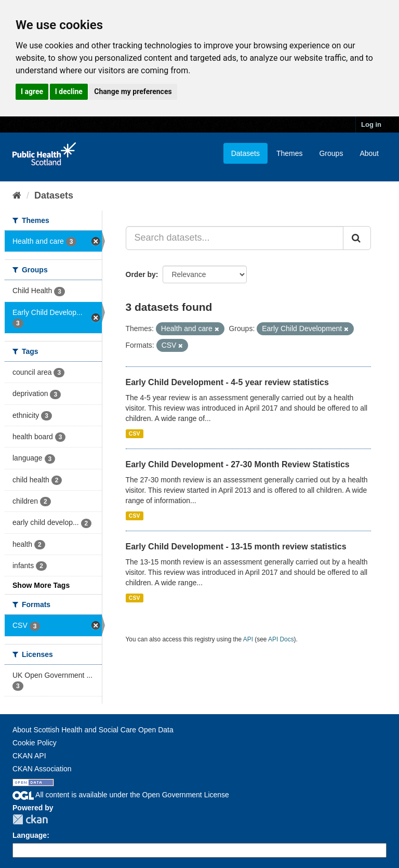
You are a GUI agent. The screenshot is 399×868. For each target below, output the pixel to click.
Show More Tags (41, 585)
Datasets (245, 153)
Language (30, 835)
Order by (141, 274)
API (248, 639)
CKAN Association (42, 769)
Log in (371, 124)
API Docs (281, 639)
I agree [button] (32, 91)
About (369, 153)
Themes (290, 153)
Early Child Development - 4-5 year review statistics (227, 382)
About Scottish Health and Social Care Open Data (93, 730)
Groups (331, 153)
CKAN (30, 819)
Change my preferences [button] (133, 91)
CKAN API (29, 756)
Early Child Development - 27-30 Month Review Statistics (238, 464)
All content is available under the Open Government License (121, 795)
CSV (135, 433)
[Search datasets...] (235, 238)
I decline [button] (69, 91)
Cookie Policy (35, 743)
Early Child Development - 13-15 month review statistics (236, 547)
